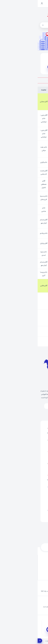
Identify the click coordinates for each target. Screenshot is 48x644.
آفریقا (12, 406)
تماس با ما (18, 558)
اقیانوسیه (18, 414)
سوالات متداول (17, 575)
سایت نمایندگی (27, 67)
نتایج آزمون (37, 575)
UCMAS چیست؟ (35, 569)
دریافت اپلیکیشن (27, 630)
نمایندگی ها (18, 569)
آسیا (37, 406)
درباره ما (38, 558)
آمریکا (33, 414)
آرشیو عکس (36, 563)
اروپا (25, 406)
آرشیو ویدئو (18, 563)
